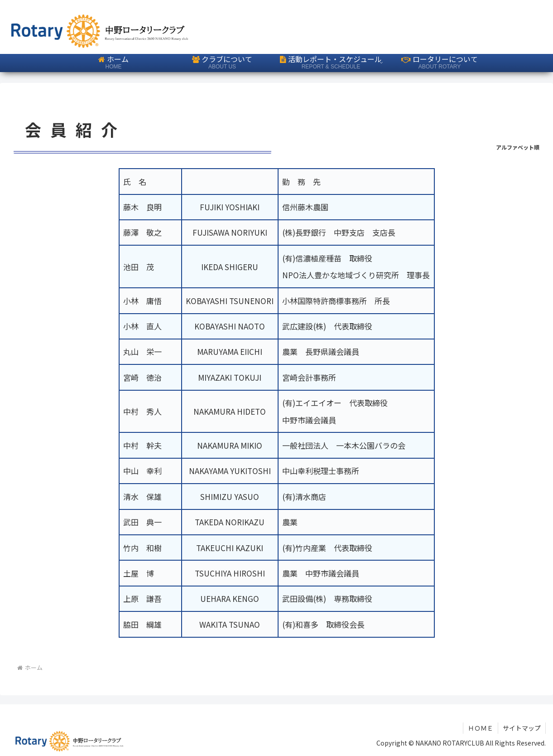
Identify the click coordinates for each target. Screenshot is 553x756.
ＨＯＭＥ (481, 728)
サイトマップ (522, 728)
